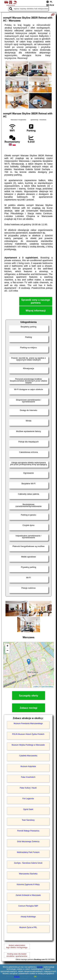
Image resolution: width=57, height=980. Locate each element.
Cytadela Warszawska (28, 756)
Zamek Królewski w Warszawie (28, 895)
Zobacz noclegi (29, 708)
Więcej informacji (36, 311)
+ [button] (7, 646)
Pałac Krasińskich (28, 777)
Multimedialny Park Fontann (28, 852)
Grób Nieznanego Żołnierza (28, 842)
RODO (17, 977)
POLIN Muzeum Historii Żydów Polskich (28, 734)
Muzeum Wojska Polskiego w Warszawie (28, 745)
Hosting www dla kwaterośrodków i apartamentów (17, 955)
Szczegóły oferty (28, 696)
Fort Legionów (28, 799)
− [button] (7, 651)
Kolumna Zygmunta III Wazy (28, 884)
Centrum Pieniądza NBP (28, 906)
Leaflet (36, 687)
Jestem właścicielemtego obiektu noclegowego (17, 946)
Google (40, 967)
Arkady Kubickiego (28, 917)
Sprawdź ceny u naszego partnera (36, 301)
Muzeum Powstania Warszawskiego (28, 723)
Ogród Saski (28, 809)
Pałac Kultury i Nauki (28, 788)
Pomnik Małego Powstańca (28, 831)
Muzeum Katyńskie (28, 766)
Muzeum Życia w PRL (28, 927)
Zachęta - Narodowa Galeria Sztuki (28, 863)
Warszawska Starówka (28, 874)
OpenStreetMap (47, 687)
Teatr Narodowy (28, 820)
